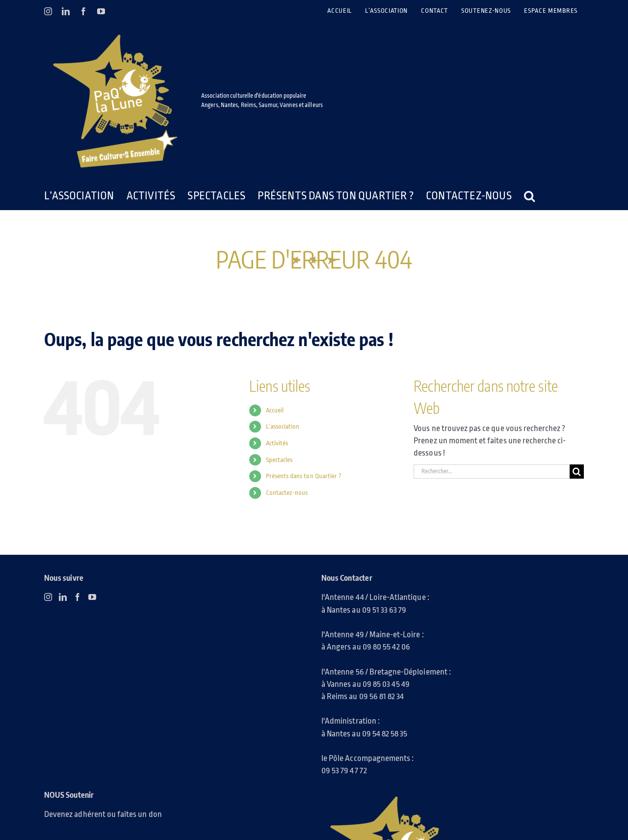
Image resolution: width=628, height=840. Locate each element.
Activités (277, 443)
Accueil (275, 410)
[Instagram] (48, 597)
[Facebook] (78, 597)
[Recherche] (577, 472)
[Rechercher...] (492, 472)
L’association (283, 426)
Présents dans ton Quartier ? (304, 476)
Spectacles (279, 460)
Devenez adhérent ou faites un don (103, 814)
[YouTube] (92, 597)
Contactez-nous (287, 493)
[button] (529, 196)
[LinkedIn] (63, 597)
